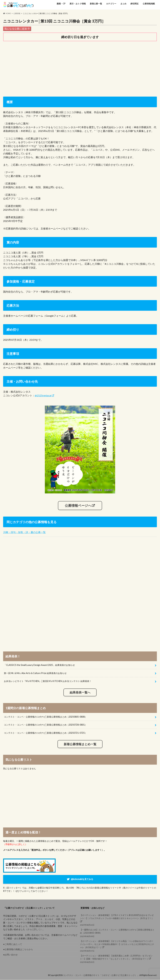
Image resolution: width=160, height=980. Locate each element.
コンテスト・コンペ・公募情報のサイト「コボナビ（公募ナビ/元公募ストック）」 (101, 975)
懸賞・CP (61, 4)
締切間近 (135, 4)
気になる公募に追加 (17, 29)
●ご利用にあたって (13, 944)
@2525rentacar (43, 395)
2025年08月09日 (118, 933)
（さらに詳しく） (34, 929)
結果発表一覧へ (80, 693)
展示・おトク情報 (78, 4)
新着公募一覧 (96, 4)
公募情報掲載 (149, 4)
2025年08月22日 (118, 920)
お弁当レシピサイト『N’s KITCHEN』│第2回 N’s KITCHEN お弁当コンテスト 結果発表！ (48, 681)
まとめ (123, 4)
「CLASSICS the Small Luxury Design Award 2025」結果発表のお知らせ (39, 665)
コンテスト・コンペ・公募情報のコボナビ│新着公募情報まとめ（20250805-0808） (45, 717)
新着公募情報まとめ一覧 (80, 744)
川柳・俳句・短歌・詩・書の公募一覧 (24, 532)
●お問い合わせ (10, 955)
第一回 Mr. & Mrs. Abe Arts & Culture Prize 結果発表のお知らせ (35, 673)
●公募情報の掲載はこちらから (18, 949)
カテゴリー (111, 4)
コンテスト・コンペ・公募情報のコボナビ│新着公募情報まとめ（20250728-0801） (45, 725)
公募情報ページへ (78, 506)
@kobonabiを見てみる (82, 879)
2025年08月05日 (118, 959)
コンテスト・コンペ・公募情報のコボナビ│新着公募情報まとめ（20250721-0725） (45, 733)
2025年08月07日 (118, 946)
